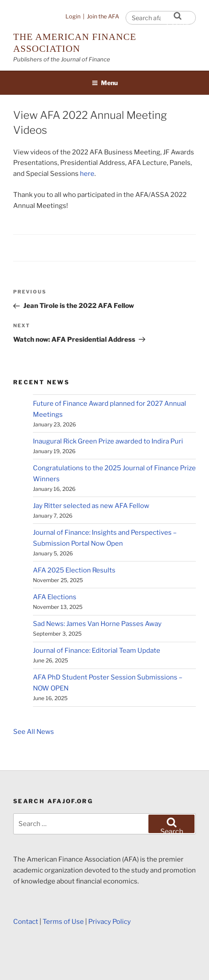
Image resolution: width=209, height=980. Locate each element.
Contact (26, 922)
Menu (105, 83)
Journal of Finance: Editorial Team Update (97, 651)
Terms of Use (63, 922)
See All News (34, 732)
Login (73, 16)
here (87, 174)
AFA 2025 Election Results (74, 570)
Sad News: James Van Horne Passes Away (97, 624)
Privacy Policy (110, 922)
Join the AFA (103, 16)
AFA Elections (55, 597)
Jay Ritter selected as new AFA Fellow (91, 506)
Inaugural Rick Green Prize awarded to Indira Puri (108, 441)
